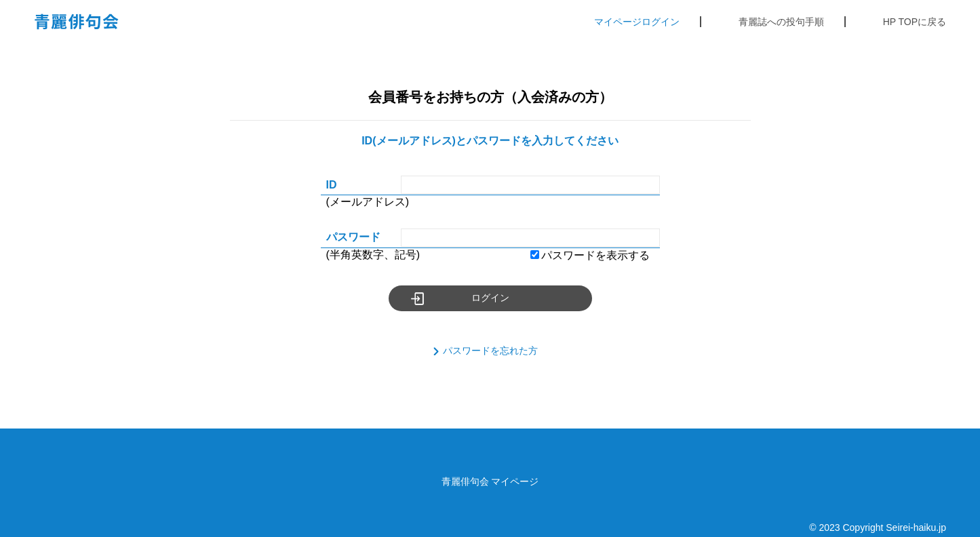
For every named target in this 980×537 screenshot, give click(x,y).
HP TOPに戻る (915, 22)
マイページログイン (637, 22)
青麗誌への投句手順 (781, 22)
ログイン (490, 298)
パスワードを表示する (590, 255)
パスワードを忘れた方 (490, 351)
